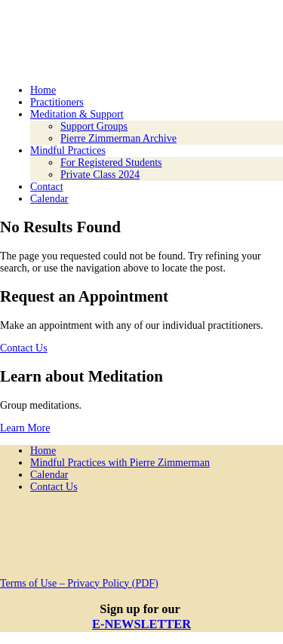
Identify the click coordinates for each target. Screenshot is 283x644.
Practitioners (57, 102)
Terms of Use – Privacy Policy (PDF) (79, 583)
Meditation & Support (77, 114)
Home (43, 90)
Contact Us (24, 348)
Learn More (25, 428)
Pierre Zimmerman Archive (118, 138)
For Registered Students (111, 163)
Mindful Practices (68, 150)
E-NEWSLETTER (141, 624)
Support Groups (94, 126)
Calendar (49, 199)
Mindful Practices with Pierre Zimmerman (120, 463)
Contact (47, 187)
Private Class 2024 (100, 175)
